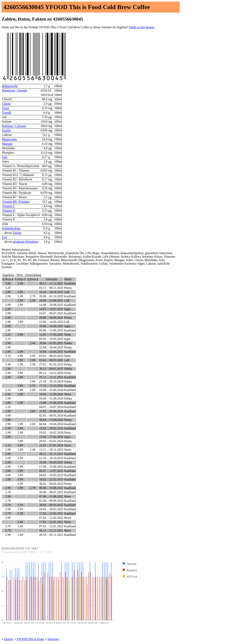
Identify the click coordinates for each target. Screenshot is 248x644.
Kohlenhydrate (11, 228)
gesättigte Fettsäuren (26, 242)
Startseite (53, 639)
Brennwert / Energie (15, 90)
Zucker (17, 233)
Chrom (6, 104)
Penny (68, 288)
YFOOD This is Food (30, 639)
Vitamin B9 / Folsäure (16, 202)
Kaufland (70, 283)
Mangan (7, 144)
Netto (68, 335)
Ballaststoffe (10, 86)
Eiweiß (6, 113)
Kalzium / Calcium (14, 126)
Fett (5, 237)
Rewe (68, 496)
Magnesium (9, 139)
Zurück (8, 639)
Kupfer (6, 130)
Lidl (67, 292)
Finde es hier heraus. (142, 27)
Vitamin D (9, 211)
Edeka (68, 343)
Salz (5, 157)
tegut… (69, 309)
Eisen (6, 108)
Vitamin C (9, 206)
